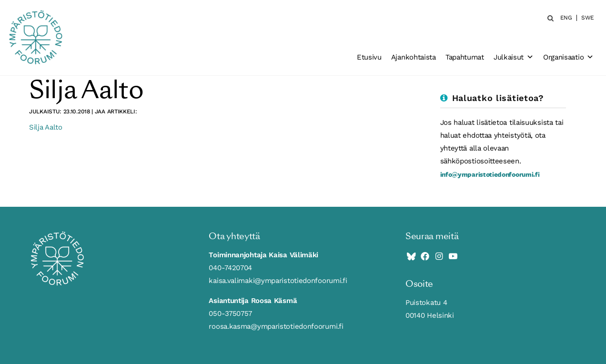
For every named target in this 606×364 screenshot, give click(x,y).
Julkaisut (514, 57)
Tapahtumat (465, 57)
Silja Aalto (46, 127)
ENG (566, 18)
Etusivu (369, 57)
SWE (588, 18)
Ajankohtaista (414, 57)
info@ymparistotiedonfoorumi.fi (490, 174)
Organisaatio (568, 57)
